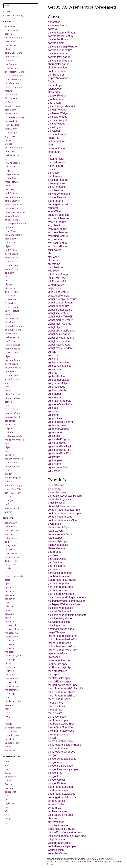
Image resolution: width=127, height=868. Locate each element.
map (7, 170)
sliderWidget (11, 133)
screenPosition (57, 804)
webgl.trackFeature (59, 345)
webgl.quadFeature (59, 341)
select (8, 720)
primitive (9, 455)
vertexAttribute (13, 508)
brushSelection (57, 503)
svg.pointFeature (58, 232)
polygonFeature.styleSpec (63, 769)
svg (7, 796)
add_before (11, 546)
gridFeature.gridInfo (60, 583)
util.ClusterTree (57, 278)
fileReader (10, 102)
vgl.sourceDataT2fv (59, 453)
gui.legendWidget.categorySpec (67, 601)
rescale (8, 724)
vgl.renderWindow (59, 429)
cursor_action (12, 557)
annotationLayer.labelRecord (65, 496)
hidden (8, 663)
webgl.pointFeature (59, 334)
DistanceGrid (11, 307)
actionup (9, 534)
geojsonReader (12, 106)
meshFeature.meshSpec (62, 696)
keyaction (10, 667)
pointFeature (11, 208)
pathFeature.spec (58, 720)
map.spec (54, 674)
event (8, 773)
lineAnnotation (12, 163)
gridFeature (11, 114)
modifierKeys (56, 703)
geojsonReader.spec (60, 573)
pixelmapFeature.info (60, 727)
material (9, 432)
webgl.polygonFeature (61, 338)
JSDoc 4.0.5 (85, 859)
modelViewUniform (15, 440)
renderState (11, 463)
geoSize (53, 569)
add (7, 542)
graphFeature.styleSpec (62, 580)
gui (7, 799)
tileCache (10, 280)
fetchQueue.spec (58, 545)
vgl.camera (54, 369)
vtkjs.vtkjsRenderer (59, 296)
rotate (8, 713)
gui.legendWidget (58, 113)
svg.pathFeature (58, 229)
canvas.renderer (58, 54)
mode (8, 568)
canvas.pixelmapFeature (62, 47)
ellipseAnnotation (14, 87)
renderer (9, 60)
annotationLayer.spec (61, 499)
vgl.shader (54, 436)
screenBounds (56, 801)
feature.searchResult (60, 534)
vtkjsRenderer (12, 322)
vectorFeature (12, 269)
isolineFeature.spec (59, 643)
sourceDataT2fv (13, 493)
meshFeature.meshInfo (62, 692)
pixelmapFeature (13, 53)
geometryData (12, 413)
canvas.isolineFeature (61, 36)
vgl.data (53, 373)
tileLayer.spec (56, 822)
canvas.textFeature (59, 57)
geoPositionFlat (57, 566)
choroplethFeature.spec (62, 506)
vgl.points (54, 415)
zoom (8, 747)
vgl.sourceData (57, 443)
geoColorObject (57, 559)
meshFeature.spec (59, 699)
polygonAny (55, 762)
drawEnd (9, 614)
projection (10, 599)
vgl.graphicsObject (59, 383)
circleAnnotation (13, 76)
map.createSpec (58, 671)
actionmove (11, 527)
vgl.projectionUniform (60, 422)
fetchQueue (11, 98)
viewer (8, 512)
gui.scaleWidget (57, 117)
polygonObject (56, 780)
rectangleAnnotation (15, 224)
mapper (9, 428)
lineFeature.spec (58, 664)
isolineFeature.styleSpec (62, 646)
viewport (9, 606)
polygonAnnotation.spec (62, 759)
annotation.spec (57, 492)
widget (8, 144)
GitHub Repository (13, 16)
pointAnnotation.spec (60, 741)
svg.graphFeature (58, 218)
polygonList (55, 776)
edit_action (11, 565)
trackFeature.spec (59, 825)
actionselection (13, 530)
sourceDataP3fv (13, 489)
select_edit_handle (14, 576)
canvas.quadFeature (60, 50)
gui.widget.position (59, 622)
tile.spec (53, 818)
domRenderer (12, 83)
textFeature (11, 64)
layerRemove (12, 678)
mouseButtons (56, 706)
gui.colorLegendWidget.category (67, 597)
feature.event (56, 531)
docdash (116, 862)
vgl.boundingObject (59, 366)
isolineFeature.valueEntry (63, 650)
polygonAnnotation (15, 212)
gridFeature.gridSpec (60, 587)
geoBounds (55, 552)
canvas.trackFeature (60, 61)
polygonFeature (13, 216)
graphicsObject (12, 417)
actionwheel (11, 538)
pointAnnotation (13, 205)
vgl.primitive (55, 418)
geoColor (53, 555)
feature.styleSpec (58, 541)
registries (10, 803)
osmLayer (10, 189)
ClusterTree (11, 303)
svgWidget (10, 136)
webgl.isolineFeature (60, 310)
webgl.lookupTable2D (61, 317)
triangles (9, 500)
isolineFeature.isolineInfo (63, 636)
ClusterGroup (12, 299)
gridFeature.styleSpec (61, 594)
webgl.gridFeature (59, 306)
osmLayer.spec (57, 717)
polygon (53, 755)
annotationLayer (13, 30)
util (7, 811)
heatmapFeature (13, 38)
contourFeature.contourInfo (64, 510)
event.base (54, 524)
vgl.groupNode (57, 387)
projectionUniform (14, 459)
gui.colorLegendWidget (62, 106)
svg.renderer (55, 239)
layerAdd (9, 671)
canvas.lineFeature (59, 39)
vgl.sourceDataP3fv (59, 450)
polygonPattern (57, 783)
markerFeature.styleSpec (63, 685)
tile (6, 277)
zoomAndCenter (58, 853)
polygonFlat (55, 773)
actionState (55, 489)
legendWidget (12, 125)
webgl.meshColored (60, 324)
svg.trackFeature (58, 243)
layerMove (10, 675)
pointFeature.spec (59, 748)
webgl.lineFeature (58, 313)
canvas (8, 769)
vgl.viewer (54, 471)
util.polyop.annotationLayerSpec (67, 836)
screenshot (11, 792)
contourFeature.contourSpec (65, 513)
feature (9, 91)
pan (7, 697)
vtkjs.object (54, 289)
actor (8, 387)
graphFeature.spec (59, 576)
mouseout (10, 648)
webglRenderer (13, 379)
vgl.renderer (55, 432)
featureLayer (11, 95)
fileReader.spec (57, 548)
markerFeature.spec (60, 682)
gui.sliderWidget (57, 120)
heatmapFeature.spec (61, 629)
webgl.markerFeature (60, 320)
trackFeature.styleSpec (62, 829)
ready (8, 716)
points (8, 451)
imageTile (10, 151)
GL (6, 383)
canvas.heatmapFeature (62, 33)
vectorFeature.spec (59, 843)
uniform (9, 504)
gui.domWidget (57, 110)
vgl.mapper (54, 394)
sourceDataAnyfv (14, 485)
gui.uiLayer (54, 127)
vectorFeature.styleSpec (62, 846)
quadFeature (11, 57)
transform (10, 296)
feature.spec (55, 538)
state (7, 580)
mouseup (10, 659)
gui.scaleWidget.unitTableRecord (67, 615)
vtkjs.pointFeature (58, 292)
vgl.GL (52, 352)
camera (9, 34)
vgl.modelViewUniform (61, 404)
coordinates (11, 553)
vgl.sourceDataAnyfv (60, 446)
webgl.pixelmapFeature (62, 331)
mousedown (11, 633)
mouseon (10, 644)
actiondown (11, 523)
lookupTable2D (12, 345)
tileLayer (9, 284)
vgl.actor (53, 355)
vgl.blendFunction (58, 362)
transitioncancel (13, 728)
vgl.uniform (54, 464)
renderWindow (12, 466)
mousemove (11, 637)
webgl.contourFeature (61, 303)
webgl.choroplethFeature (63, 299)
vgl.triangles (55, 460)
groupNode (11, 421)
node (8, 444)
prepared (10, 705)
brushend (10, 591)
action (8, 765)
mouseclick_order (14, 629)
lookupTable (11, 425)
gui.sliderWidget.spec (61, 618)
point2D (53, 738)
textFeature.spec (58, 811)
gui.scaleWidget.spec (60, 608)
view (7, 603)
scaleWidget (11, 129)
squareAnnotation (14, 235)
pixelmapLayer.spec (60, 734)
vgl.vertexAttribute (59, 467)
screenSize (54, 808)
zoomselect (11, 750)
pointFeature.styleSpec (62, 752)
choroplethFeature (14, 72)
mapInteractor (12, 174)
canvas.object (56, 43)
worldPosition (56, 850)
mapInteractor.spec (59, 678)
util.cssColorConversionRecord (66, 832)
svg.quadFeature (58, 236)
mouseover (11, 652)
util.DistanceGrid (58, 281)
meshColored (12, 353)
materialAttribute (14, 436)
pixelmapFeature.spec (61, 731)
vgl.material (55, 397)
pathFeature (11, 193)
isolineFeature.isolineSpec (63, 639)
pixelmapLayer (12, 201)
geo (7, 762)
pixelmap (10, 788)
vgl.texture (54, 457)
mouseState (55, 710)
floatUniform (11, 409)
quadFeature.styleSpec (62, 794)
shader (8, 474)
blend (8, 390)
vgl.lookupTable (57, 390)
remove (9, 572)
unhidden (10, 739)
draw (7, 610)
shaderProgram (13, 478)
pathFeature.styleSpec (61, 724)
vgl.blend (53, 359)
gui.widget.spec (57, 625)
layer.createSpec (58, 654)
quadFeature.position (60, 787)
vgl (6, 822)
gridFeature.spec (58, 590)
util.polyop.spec (57, 839)
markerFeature (12, 178)
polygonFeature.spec (60, 766)
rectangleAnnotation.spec (63, 797)
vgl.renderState (57, 425)
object (8, 49)
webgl (8, 818)
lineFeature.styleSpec (61, 668)
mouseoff (10, 640)
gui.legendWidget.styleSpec (64, 604)
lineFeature (11, 45)
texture (9, 497)
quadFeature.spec (59, 790)
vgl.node (53, 408)
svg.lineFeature (57, 222)
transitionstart (12, 735)
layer (7, 159)
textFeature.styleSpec (61, 815)
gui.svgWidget (56, 124)
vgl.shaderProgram (59, 439)
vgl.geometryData (58, 380)
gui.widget (54, 131)
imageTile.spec (57, 632)
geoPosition (55, 562)
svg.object (54, 225)
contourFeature (13, 79)
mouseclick (11, 625)
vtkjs (7, 815)
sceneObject (11, 231)
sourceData (11, 481)
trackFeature (11, 68)
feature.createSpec (59, 527)
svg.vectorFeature (59, 246)
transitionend (12, 732)
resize (8, 709)
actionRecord (56, 485)
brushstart (10, 595)
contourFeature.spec (60, 517)
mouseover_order (14, 656)
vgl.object (54, 411)
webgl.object (55, 327)
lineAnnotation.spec (60, 660)
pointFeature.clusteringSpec (64, 745)
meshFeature (12, 182)
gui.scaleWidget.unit (60, 611)
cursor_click (11, 561)
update (9, 584)
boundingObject (13, 398)
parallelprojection (14, 701)
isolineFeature (12, 41)
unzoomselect (12, 743)
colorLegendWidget (15, 117)
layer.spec (54, 657)
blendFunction (12, 394)
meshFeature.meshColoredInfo (66, 688)
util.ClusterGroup (58, 275)
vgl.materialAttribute (60, 401)
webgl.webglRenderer (61, 348)
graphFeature (12, 110)
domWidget (11, 121)
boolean (9, 549)
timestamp (11, 288)
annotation (11, 26)
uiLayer (9, 140)
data (7, 406)
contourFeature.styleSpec (63, 520)
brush (8, 587)
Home (7, 11)
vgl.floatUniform (57, 376)
